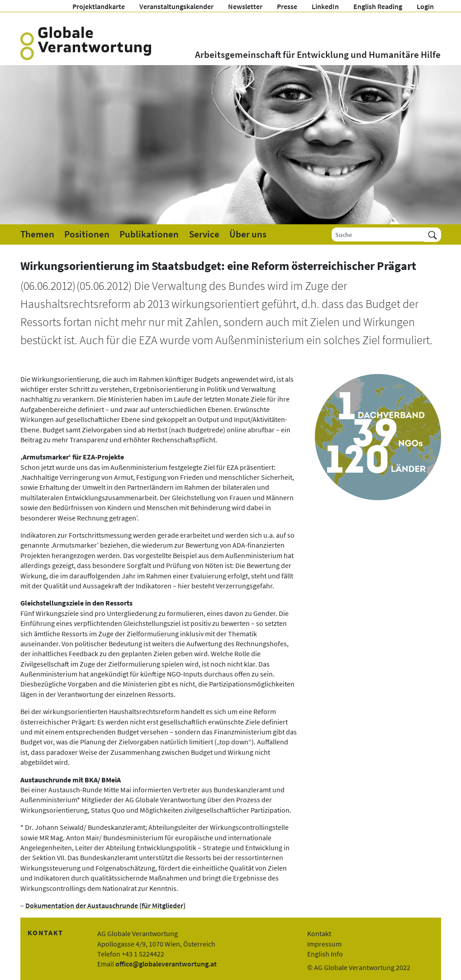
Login (425, 6)
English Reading (378, 6)
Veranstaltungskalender (176, 6)
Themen (37, 234)
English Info (325, 954)
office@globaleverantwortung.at (166, 964)
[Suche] (378, 234)
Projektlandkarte (99, 6)
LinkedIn (325, 6)
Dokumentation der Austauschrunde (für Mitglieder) (105, 905)
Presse (287, 6)
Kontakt (319, 933)
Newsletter (245, 6)
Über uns (248, 234)
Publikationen (149, 234)
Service (204, 234)
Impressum (324, 944)
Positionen (87, 234)
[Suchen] (432, 234)
